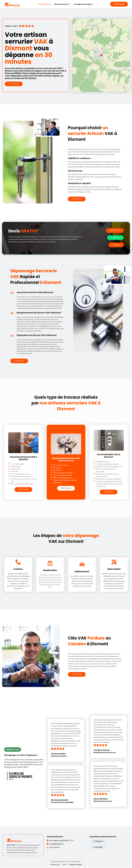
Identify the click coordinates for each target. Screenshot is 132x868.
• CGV (64, 866)
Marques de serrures (62, 4)
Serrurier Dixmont (44, 4)
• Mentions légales (75, 866)
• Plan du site (55, 866)
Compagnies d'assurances (84, 4)
